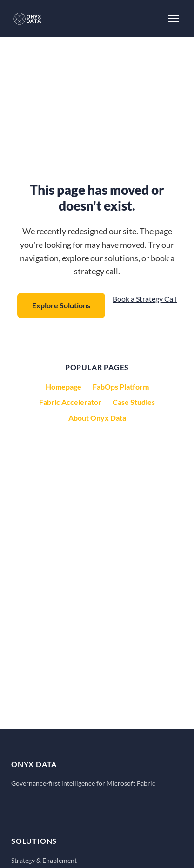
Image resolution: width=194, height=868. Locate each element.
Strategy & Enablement (44, 860)
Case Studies (134, 402)
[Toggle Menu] (174, 19)
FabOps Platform (121, 387)
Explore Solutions (61, 305)
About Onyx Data (97, 418)
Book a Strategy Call (145, 299)
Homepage (64, 387)
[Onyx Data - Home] (27, 19)
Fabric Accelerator (70, 402)
